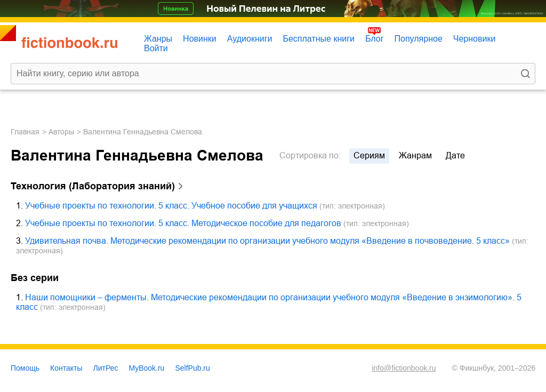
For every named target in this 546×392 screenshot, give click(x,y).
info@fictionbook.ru (404, 368)
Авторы (61, 132)
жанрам (415, 155)
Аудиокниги (250, 39)
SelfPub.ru (192, 368)
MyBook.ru (147, 368)
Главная (25, 132)
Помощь (25, 368)
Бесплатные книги (319, 39)
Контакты (66, 368)
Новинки (200, 39)
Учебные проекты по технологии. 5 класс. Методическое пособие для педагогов (183, 223)
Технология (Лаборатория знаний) (93, 186)
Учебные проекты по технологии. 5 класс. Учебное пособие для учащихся (171, 206)
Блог (375, 39)
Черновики (475, 39)
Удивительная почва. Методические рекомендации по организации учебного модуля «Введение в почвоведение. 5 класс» (267, 241)
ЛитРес (106, 368)
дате (455, 155)
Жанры (158, 39)
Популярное (419, 39)
